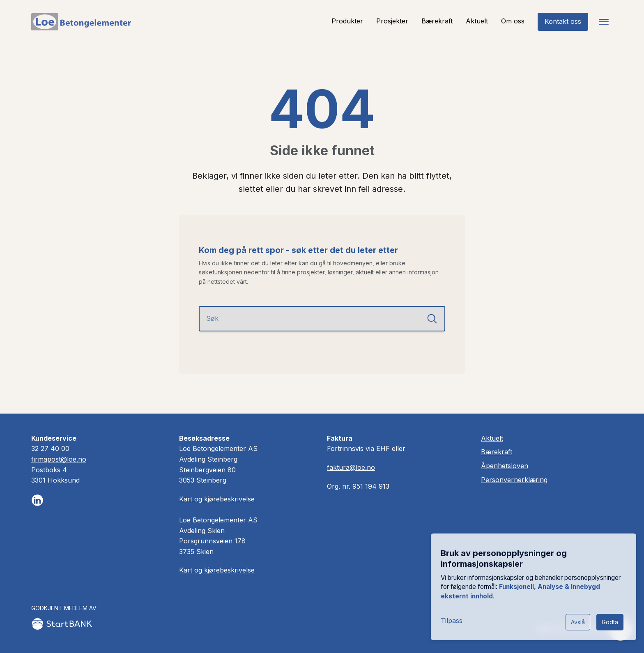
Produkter (347, 21)
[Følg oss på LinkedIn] (37, 500)
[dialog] (533, 586)
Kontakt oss (563, 21)
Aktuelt (477, 21)
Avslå (577, 621)
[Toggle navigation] (604, 22)
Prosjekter (392, 21)
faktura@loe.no (351, 467)
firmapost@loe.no (59, 459)
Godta (609, 621)
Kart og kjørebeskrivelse (217, 499)
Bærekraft (437, 21)
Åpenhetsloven (505, 466)
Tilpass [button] (451, 620)
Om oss (513, 21)
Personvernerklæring (515, 480)
